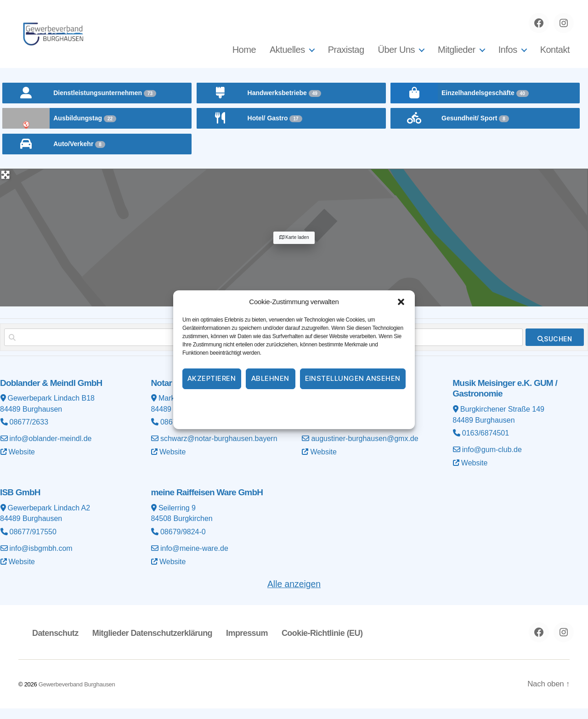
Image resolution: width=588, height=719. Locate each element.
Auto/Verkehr (79, 155)
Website (22, 463)
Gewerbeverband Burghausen (77, 694)
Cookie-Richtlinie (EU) (319, 643)
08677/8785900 (336, 433)
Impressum (347, 403)
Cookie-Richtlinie (257, 403)
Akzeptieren (212, 378)
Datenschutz (305, 403)
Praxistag (346, 55)
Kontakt (555, 55)
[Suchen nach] (133, 348)
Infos (508, 55)
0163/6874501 (486, 444)
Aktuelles (287, 55)
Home (244, 55)
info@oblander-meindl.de (51, 450)
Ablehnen (270, 378)
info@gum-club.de (492, 461)
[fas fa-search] (555, 348)
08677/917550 (33, 542)
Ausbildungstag (85, 129)
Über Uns (396, 55)
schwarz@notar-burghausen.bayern (219, 450)
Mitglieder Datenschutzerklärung (151, 643)
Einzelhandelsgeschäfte (485, 104)
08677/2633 (29, 433)
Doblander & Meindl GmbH (51, 394)
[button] (401, 302)
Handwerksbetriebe (284, 104)
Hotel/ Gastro (275, 129)
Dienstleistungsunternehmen (105, 104)
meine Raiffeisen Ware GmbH (207, 503)
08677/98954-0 (185, 433)
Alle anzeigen (294, 594)
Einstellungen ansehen (353, 378)
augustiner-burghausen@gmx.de (365, 450)
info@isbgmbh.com (41, 559)
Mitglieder (457, 55)
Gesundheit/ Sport (475, 129)
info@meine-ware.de (194, 559)
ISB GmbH (20, 503)
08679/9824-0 (183, 542)
